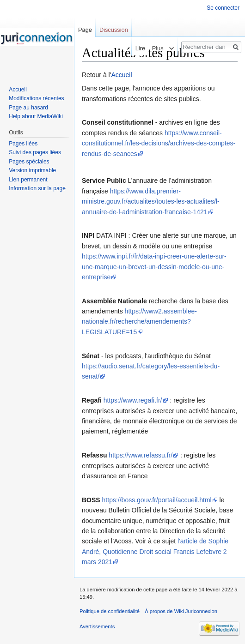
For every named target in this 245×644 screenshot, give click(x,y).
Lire (137, 48)
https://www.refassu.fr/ (141, 455)
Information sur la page (37, 188)
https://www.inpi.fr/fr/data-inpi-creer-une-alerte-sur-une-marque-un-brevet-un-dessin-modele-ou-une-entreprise (154, 267)
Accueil (121, 75)
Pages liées (23, 144)
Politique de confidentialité (110, 611)
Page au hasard (28, 108)
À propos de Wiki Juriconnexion (181, 611)
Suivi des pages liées (35, 152)
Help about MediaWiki (36, 116)
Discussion (114, 30)
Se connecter (223, 8)
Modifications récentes (36, 98)
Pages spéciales (29, 162)
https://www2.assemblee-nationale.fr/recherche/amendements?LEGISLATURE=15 (139, 322)
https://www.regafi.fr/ (133, 400)
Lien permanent (28, 180)
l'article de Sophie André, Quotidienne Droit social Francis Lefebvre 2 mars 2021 (155, 551)
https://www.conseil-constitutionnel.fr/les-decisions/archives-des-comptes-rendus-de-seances (159, 143)
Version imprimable (32, 170)
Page (85, 30)
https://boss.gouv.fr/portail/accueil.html (157, 500)
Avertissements (97, 626)
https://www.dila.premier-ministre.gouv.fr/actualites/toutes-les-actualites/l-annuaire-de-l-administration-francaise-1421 (151, 202)
